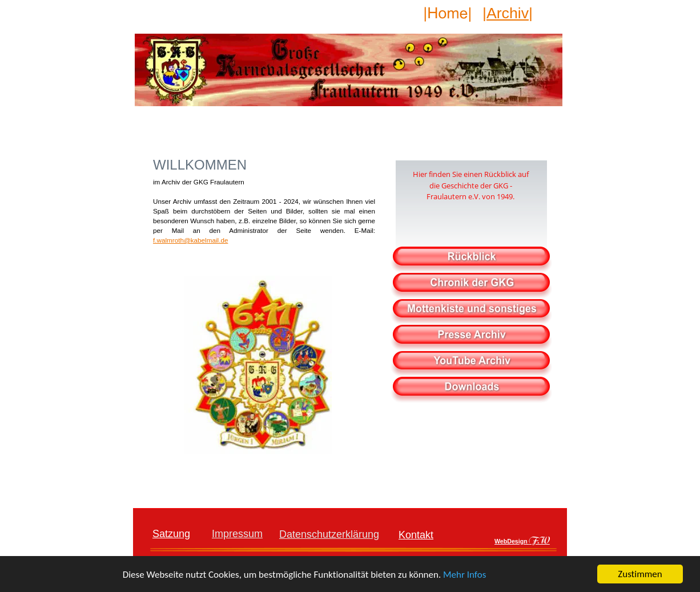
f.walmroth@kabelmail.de (190, 240)
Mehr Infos (464, 575)
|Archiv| (508, 13)
